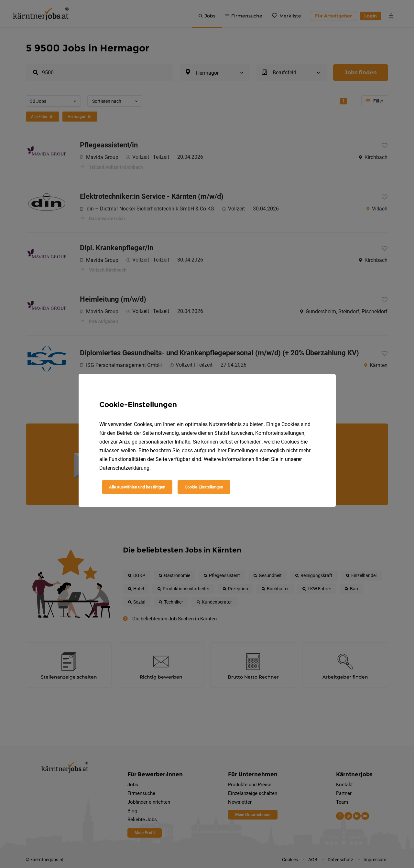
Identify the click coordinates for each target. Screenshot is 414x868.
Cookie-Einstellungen (204, 487)
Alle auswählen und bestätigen (137, 487)
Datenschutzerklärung (124, 468)
